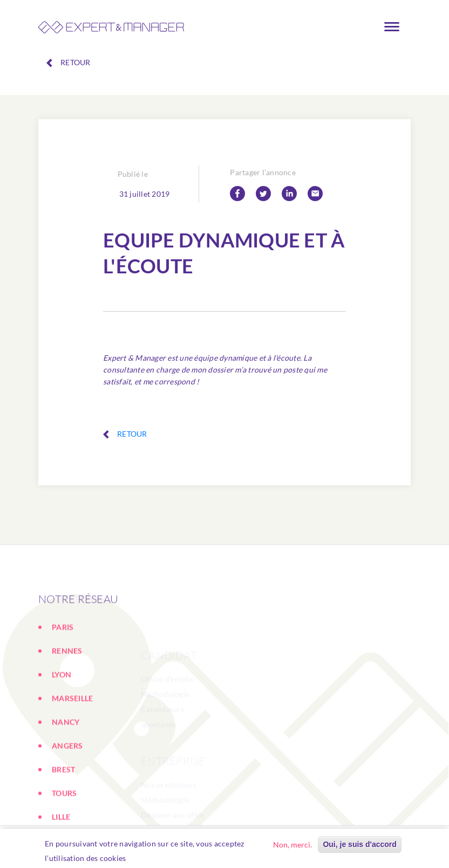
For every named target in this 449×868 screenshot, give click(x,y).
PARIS (63, 673)
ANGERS (67, 791)
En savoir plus (157, 860)
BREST (63, 815)
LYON (62, 720)
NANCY (66, 767)
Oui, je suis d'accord (359, 846)
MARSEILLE (72, 744)
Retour (69, 63)
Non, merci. (292, 847)
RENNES (67, 696)
